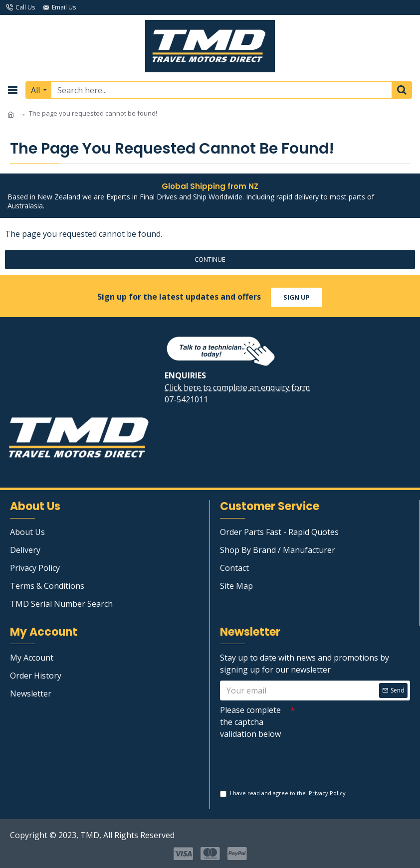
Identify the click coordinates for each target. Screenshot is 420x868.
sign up (297, 296)
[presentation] (290, 759)
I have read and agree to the (284, 793)
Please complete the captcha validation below (250, 721)
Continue (210, 259)
